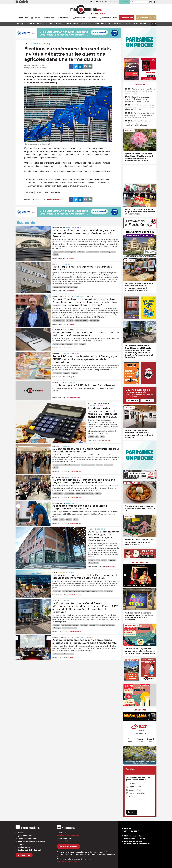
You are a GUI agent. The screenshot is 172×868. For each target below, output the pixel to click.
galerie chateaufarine (88, 465)
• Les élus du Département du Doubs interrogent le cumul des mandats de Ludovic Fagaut (139, 123)
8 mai (62, 344)
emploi (77, 465)
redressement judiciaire (108, 252)
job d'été (69, 520)
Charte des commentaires (27, 839)
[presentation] (125, 575)
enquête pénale (71, 252)
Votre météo (140, 710)
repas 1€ (74, 373)
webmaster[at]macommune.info (68, 861)
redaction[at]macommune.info (68, 835)
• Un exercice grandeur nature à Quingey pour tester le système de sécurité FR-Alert (140, 91)
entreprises (81, 252)
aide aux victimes (59, 252)
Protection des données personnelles (31, 841)
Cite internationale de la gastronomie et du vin (76, 591)
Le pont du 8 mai (135, 790)
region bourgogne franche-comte (63, 654)
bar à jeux (92, 560)
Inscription (133, 400)
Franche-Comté (59, 228)
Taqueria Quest (93, 563)
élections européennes (52, 192)
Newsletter (24, 855)
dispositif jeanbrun (59, 321)
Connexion (147, 400)
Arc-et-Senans (58, 477)
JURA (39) (28, 44)
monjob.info (84, 625)
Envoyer (132, 812)
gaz (97, 437)
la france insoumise (59, 287)
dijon (101, 591)
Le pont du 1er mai (135, 787)
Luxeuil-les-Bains (59, 383)
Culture (61, 572)
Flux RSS (21, 844)
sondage (82, 344)
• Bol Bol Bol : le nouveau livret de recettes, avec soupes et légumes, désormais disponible (140, 107)
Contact (21, 833)
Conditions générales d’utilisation (30, 850)
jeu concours (108, 591)
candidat (39, 192)
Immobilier (90, 297)
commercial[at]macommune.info (69, 841)
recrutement (108, 465)
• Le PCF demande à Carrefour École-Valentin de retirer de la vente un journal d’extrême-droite (139, 115)
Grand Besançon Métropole (70, 625)
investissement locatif (81, 321)
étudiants (67, 373)
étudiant (91, 437)
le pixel (104, 560)
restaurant (112, 560)
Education (75, 354)
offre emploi (57, 628)
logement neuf (94, 321)
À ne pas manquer (140, 562)
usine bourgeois (72, 287)
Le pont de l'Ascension (137, 793)
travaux (56, 255)
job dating (99, 465)
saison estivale (69, 494)
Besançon (56, 264)
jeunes (62, 520)
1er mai (56, 344)
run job (56, 468)
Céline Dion (57, 591)
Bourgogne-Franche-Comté (64, 297)
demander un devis (68, 847)
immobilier (70, 321)
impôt (102, 437)
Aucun (131, 796)
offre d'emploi (94, 625)
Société (100, 406)
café (98, 560)
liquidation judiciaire (93, 252)
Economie (38, 44)
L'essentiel (140, 84)
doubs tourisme (58, 494)
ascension (69, 344)
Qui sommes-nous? (25, 836)
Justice (78, 228)
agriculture (29, 192)
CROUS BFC (57, 373)
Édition (89, 13)
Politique (48, 44)
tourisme (98, 494)
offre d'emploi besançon (107, 625)
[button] (150, 2)
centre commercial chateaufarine (63, 465)
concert (94, 591)
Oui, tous (132, 784)
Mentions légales (24, 847)
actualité (56, 601)
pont (76, 344)
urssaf (76, 520)
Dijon (55, 572)
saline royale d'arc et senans (85, 494)
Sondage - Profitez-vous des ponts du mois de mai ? (138, 779)
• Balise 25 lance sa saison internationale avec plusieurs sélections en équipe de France (138, 99)
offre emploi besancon (69, 628)
